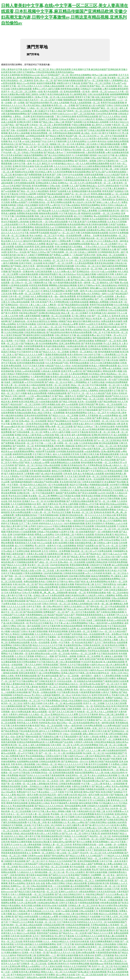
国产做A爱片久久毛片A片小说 (99, 825)
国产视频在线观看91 (117, 247)
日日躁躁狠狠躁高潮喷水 (22, 97)
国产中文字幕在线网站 (23, 681)
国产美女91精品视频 (44, 584)
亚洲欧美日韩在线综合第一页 (97, 379)
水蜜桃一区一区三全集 (96, 78)
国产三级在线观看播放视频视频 (21, 559)
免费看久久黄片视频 (109, 737)
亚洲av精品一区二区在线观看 (110, 255)
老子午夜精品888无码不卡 (23, 975)
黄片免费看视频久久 (115, 601)
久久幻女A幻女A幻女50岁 (29, 604)
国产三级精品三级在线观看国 (53, 797)
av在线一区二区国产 (69, 853)
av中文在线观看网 (80, 598)
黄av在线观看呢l (101, 216)
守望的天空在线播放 (53, 789)
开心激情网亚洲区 (78, 94)
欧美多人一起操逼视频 (114, 784)
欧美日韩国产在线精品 (87, 579)
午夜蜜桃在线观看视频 (74, 180)
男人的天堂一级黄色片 (45, 546)
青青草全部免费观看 (83, 440)
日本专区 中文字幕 (100, 667)
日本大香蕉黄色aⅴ (13, 593)
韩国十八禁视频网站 (114, 80)
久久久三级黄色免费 (54, 767)
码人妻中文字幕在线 (64, 936)
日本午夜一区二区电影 (76, 86)
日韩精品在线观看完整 (49, 761)
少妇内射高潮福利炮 (59, 565)
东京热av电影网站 (120, 786)
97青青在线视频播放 (33, 573)
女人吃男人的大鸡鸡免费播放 (84, 745)
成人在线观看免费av (86, 335)
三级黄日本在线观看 (60, 399)
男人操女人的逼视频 (60, 103)
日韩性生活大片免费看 (12, 789)
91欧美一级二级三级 (103, 604)
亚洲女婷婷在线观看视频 (55, 224)
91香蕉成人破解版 (29, 360)
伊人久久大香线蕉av (103, 241)
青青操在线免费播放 (51, 739)
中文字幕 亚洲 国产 (77, 222)
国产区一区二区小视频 (105, 501)
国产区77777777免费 (115, 648)
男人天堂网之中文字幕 (76, 357)
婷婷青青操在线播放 (70, 89)
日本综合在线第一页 (66, 681)
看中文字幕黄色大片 (112, 133)
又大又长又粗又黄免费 (75, 476)
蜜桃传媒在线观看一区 (45, 418)
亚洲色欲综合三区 (10, 144)
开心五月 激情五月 (41, 164)
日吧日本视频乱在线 (51, 404)
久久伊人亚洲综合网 (87, 183)
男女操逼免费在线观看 (45, 579)
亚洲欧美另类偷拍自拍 (72, 465)
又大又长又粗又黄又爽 (97, 709)
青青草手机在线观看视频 (112, 103)
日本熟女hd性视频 (37, 130)
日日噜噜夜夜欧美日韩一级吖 (112, 211)
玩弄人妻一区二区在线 (15, 385)
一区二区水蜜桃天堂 (112, 463)
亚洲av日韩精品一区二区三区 (48, 78)
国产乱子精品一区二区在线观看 (77, 878)
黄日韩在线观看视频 (108, 443)
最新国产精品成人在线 (23, 570)
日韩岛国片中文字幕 (55, 521)
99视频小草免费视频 (24, 349)
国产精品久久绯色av (37, 252)
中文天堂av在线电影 (26, 640)
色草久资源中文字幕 (115, 357)
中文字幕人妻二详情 (109, 169)
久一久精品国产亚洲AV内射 (83, 255)
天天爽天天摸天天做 (89, 454)
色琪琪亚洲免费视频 (93, 100)
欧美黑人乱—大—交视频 (63, 105)
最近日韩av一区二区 (66, 723)
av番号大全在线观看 (95, 648)
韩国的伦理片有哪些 (106, 678)
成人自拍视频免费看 (86, 629)
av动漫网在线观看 (61, 158)
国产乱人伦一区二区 (108, 546)
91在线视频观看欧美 (58, 391)
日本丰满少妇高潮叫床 (47, 324)
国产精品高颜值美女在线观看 (75, 305)
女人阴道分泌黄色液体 (39, 280)
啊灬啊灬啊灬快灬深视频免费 (54, 593)
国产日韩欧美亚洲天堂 (45, 681)
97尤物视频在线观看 (24, 562)
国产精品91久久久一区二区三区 (34, 144)
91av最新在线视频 (69, 911)
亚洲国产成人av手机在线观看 (90, 396)
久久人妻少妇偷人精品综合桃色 (110, 773)
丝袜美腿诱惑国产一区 (90, 532)
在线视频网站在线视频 (79, 244)
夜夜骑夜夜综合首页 (117, 797)
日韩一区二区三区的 (26, 357)
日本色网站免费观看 (93, 726)
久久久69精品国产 (80, 836)
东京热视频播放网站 (48, 343)
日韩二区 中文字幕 (101, 332)
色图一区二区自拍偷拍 (117, 593)
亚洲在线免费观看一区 (74, 92)
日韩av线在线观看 (52, 465)
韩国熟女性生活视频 (24, 172)
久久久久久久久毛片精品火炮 (67, 166)
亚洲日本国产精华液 (94, 659)
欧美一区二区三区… (117, 587)
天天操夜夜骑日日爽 (54, 554)
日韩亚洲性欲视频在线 (35, 332)
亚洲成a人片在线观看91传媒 (109, 119)
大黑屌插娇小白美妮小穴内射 (106, 889)
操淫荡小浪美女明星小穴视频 (103, 139)
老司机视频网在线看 (86, 296)
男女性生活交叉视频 (76, 238)
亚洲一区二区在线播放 (82, 748)
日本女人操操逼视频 (64, 299)
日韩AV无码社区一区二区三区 (56, 604)
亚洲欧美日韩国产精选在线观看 (103, 761)
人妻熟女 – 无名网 (21, 116)
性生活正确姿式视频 (86, 274)
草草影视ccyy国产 (9, 770)
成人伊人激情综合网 (115, 665)
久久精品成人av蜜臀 (68, 324)
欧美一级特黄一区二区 (96, 92)
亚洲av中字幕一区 (44, 97)
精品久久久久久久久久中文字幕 (47, 645)
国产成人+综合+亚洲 (55, 507)
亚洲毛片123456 (12, 845)
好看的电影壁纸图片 (48, 274)
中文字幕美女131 (71, 327)
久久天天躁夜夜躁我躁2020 (23, 504)
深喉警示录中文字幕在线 (68, 83)
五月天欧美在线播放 (26, 324)
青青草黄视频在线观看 (26, 676)
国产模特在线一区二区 (97, 606)
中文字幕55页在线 (15, 128)
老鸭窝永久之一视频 (44, 656)
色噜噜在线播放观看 (57, 393)
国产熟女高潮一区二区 (34, 706)
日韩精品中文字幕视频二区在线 (16, 825)
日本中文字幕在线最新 (87, 410)
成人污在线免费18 (21, 914)
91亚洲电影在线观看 (19, 285)
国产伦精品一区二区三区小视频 (47, 200)
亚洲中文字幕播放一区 (49, 637)
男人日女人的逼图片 (75, 872)
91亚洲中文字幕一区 (11, 86)
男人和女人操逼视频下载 (87, 147)
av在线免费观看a (92, 451)
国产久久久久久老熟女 (110, 116)
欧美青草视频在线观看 (74, 78)
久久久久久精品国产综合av (64, 211)
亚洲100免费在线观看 (116, 399)
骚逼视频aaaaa (97, 964)
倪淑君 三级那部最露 (14, 382)
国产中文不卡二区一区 (78, 393)
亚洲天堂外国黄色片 (95, 523)
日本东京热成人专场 (69, 559)
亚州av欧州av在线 (92, 684)
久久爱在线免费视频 (84, 263)
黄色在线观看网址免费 (75, 806)
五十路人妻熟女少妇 (81, 316)
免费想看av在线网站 (119, 111)
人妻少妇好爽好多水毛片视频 (68, 570)
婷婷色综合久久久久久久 (51, 523)
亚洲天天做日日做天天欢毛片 (24, 100)
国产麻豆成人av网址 (101, 786)
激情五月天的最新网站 (54, 291)
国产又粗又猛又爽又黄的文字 (58, 698)
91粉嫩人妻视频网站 (38, 919)
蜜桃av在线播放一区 (14, 767)
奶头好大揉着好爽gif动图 (13, 94)
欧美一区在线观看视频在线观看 (81, 678)
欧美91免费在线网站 (84, 299)
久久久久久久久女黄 (16, 606)
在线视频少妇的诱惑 (24, 247)
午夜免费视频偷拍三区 (36, 615)
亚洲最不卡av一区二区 (33, 501)
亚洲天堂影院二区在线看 (31, 263)
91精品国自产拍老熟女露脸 (46, 482)
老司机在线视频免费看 (101, 919)
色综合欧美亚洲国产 (84, 642)
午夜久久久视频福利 (11, 618)
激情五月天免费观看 (61, 471)
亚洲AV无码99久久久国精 (67, 349)
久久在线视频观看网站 (45, 944)
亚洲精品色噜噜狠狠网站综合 (48, 457)
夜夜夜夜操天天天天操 (25, 543)
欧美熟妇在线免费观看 (81, 332)
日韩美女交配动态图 (22, 645)
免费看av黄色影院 (52, 208)
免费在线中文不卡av (26, 792)
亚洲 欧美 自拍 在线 (35, 883)
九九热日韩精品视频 (14, 332)
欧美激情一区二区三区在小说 (105, 421)
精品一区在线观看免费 (71, 236)
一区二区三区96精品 (34, 208)
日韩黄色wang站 (35, 856)
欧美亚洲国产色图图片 (79, 875)
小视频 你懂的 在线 (55, 330)
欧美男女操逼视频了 (118, 238)
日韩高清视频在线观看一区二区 (78, 200)
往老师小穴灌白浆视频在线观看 (105, 144)
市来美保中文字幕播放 (84, 720)
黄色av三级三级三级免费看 (105, 75)
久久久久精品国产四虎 (115, 175)
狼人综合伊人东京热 (82, 202)
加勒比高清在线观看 (14, 319)
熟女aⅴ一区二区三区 (71, 750)
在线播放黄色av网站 (96, 230)
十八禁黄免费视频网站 (41, 914)
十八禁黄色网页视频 (40, 377)
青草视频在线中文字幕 (72, 637)
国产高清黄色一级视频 (85, 161)
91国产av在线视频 (105, 296)
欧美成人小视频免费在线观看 (103, 366)
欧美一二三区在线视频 (59, 886)
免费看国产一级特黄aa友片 (37, 399)
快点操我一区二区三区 (83, 150)
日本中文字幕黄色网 (57, 141)
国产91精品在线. (75, 939)
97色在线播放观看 (60, 485)
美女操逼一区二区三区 (82, 512)
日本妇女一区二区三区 (40, 125)
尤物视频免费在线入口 (39, 338)
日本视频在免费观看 (97, 222)
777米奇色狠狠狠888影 (74, 152)
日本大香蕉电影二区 (80, 144)
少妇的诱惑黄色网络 (56, 310)
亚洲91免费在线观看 (85, 953)
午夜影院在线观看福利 (52, 180)
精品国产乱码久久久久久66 (32, 775)
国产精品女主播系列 (55, 136)
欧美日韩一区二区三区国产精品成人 (98, 839)
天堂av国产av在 (119, 83)
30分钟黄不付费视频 (119, 485)
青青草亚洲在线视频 (104, 263)
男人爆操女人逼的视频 (112, 656)
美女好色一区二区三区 (91, 853)
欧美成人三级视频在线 (41, 158)
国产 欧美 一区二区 (24, 147)
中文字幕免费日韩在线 (67, 692)
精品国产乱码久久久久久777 (45, 620)
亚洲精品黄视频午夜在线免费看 (86, 191)
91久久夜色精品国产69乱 (57, 363)
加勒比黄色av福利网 (61, 598)
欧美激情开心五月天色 (104, 748)
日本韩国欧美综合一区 (39, 202)
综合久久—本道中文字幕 (13, 800)
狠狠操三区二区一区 (60, 144)
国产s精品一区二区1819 (56, 382)
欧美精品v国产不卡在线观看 (37, 598)
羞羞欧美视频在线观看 (56, 355)
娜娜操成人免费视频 (99, 302)
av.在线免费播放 (116, 623)
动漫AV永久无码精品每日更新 (51, 928)
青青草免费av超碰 (55, 977)
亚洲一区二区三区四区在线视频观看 (103, 476)
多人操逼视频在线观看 (114, 662)
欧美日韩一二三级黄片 (27, 119)
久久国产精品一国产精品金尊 (15, 125)
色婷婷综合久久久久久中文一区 (92, 922)
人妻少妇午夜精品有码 (23, 548)
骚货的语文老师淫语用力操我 (77, 889)
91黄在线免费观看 (98, 972)
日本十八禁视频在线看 (21, 894)
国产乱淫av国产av (100, 172)
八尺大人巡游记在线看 (52, 966)
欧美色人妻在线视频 (25, 764)
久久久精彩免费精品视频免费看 (94, 164)
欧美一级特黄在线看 (40, 266)
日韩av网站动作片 (55, 606)
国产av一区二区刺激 (94, 80)
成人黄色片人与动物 (101, 125)
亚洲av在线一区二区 (103, 507)
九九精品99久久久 (25, 872)
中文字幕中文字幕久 (42, 454)
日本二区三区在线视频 (67, 360)
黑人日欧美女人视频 (108, 640)
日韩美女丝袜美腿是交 (93, 482)
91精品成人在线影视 (51, 371)
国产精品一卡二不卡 (34, 728)
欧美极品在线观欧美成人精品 (28, 413)
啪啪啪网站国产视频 (73, 100)
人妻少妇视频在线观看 (36, 557)
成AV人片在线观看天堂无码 (62, 410)
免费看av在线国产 (19, 202)
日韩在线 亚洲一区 (118, 302)
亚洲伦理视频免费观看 (88, 861)
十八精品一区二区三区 (37, 108)
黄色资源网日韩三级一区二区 (22, 828)
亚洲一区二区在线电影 (17, 280)
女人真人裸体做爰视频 (30, 845)
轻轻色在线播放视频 (84, 944)
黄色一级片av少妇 (55, 130)
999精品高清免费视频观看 (77, 925)
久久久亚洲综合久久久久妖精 (48, 634)
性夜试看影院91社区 (28, 648)
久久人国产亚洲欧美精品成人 (83, 186)
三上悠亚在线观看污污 (12, 224)
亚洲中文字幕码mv (63, 150)
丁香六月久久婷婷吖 (33, 665)
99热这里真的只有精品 (49, 864)
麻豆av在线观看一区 (42, 712)
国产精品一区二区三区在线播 (55, 867)
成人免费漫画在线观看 (19, 158)
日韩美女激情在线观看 (21, 89)
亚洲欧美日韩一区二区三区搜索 (70, 479)
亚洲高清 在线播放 (116, 288)
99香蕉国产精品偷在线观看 (49, 194)
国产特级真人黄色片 (20, 266)
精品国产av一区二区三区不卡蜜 (65, 233)
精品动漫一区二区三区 (97, 238)
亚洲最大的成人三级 (24, 435)
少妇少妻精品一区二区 (57, 374)
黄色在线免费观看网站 (112, 258)
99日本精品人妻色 (43, 172)
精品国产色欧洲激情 (112, 759)
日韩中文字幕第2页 (46, 828)
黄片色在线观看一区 (53, 92)
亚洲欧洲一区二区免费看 (88, 656)
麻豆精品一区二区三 (16, 670)
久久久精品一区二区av (39, 714)
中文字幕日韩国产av (34, 698)
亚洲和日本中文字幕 (85, 446)
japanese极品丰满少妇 (14, 427)
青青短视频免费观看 (79, 565)
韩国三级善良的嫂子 (16, 554)
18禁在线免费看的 (96, 357)
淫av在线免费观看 (35, 629)
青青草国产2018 (14, 169)
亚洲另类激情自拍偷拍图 (42, 116)
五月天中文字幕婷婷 (71, 208)
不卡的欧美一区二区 (84, 712)
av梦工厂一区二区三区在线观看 (70, 537)
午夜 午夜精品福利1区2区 (83, 811)
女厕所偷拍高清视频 (74, 368)
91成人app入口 (115, 554)
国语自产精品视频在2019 (59, 421)
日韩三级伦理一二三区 (23, 396)
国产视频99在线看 (58, 487)
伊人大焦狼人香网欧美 (62, 690)
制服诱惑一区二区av (61, 695)
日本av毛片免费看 (30, 593)
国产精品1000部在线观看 (26, 917)
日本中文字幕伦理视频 (109, 499)
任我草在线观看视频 (93, 175)
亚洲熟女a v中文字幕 (89, 504)
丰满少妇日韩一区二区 (35, 319)
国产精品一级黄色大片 (65, 396)
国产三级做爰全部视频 (74, 789)
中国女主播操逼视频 (81, 125)
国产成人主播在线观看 (55, 197)
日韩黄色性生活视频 (35, 427)
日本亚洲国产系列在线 (20, 186)
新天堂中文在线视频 (98, 764)
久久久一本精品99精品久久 (56, 941)
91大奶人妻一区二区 (14, 438)
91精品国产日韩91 (104, 105)
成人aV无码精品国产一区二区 (55, 75)
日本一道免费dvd (113, 634)
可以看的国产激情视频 (75, 767)
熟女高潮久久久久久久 (12, 241)
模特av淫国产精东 (21, 463)
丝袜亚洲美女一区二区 (76, 775)
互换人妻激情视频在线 (105, 908)
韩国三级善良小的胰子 (36, 94)
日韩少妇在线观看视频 (98, 94)
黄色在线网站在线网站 (61, 338)
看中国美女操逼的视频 (96, 872)
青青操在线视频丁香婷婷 (77, 219)
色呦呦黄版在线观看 (99, 485)
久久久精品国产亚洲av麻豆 (14, 410)
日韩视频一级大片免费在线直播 (110, 150)
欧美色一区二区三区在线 (91, 327)
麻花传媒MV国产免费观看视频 (27, 175)
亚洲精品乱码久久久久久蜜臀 (33, 407)
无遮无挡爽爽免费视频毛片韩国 (104, 941)
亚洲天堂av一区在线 (17, 252)
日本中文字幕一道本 (22, 164)
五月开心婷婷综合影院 (108, 186)
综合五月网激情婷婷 (18, 277)
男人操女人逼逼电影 (71, 864)
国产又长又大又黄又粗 (63, 712)
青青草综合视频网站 (90, 205)
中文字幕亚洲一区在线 (97, 928)
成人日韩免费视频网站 (77, 623)
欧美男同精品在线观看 (87, 116)
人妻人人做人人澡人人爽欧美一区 (44, 305)
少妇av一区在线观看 (72, 734)
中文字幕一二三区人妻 (45, 443)
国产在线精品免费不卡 (34, 521)
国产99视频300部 (96, 307)
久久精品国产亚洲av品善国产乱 (53, 648)
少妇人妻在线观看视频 (12, 521)
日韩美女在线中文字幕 (56, 756)
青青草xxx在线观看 (19, 471)
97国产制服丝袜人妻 (28, 343)
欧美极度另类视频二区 (90, 559)
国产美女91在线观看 (87, 493)
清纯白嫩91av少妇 (98, 288)
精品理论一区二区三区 (100, 836)
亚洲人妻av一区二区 (43, 80)
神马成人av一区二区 (101, 529)
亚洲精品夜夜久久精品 (46, 183)
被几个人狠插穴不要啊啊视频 (35, 255)
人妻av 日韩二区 (9, 797)
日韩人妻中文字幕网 (116, 230)
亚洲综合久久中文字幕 (76, 177)
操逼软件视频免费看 (46, 83)
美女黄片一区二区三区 (59, 429)
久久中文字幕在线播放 (78, 665)
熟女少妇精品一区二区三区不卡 (44, 236)
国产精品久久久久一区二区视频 (54, 352)
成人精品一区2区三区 (91, 133)
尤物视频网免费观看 (104, 881)
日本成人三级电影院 (87, 252)
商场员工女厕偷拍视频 (23, 634)
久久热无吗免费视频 (62, 172)
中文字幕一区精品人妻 (34, 595)
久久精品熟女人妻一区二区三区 (105, 886)
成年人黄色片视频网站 (60, 169)
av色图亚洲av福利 (47, 770)
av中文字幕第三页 (29, 753)
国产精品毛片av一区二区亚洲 (73, 933)
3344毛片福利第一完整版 (26, 260)
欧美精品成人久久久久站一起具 (56, 869)
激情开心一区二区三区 (75, 554)
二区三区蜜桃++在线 (33, 92)
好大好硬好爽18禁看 (43, 900)
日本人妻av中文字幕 (107, 828)
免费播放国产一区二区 (105, 341)
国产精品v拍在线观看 (77, 307)
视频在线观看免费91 (102, 338)
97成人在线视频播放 (66, 546)
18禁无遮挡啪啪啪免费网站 (14, 114)
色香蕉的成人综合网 (107, 468)
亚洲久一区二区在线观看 (110, 404)
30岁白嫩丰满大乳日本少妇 (39, 161)
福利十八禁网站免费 (61, 241)
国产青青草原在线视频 (92, 343)
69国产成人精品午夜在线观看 (48, 474)
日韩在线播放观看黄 (108, 548)
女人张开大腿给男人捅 (23, 230)
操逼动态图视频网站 (78, 128)
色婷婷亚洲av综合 (102, 706)
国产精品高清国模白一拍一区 (79, 706)
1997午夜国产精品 (17, 108)
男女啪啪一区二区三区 (61, 814)
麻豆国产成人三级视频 (57, 244)
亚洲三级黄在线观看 (44, 247)
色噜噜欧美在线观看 (95, 789)
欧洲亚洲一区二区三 (48, 687)
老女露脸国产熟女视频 (12, 249)
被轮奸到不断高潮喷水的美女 (37, 241)
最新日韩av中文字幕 (56, 319)
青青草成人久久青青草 (27, 723)
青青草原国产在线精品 (113, 191)
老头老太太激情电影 (11, 75)
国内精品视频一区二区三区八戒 (50, 872)
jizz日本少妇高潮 (106, 493)
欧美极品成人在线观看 (98, 122)
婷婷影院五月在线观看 (113, 490)
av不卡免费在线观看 (102, 551)
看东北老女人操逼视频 (19, 133)
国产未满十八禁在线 (118, 709)
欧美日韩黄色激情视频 (97, 224)
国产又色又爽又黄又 (43, 147)
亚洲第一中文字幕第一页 (18, 341)
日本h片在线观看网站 (53, 368)
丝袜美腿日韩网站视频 (79, 576)
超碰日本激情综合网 (18, 338)
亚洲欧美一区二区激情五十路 (83, 352)
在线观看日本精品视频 (17, 692)
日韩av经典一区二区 (56, 238)
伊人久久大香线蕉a (10, 476)
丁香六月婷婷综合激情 (65, 116)
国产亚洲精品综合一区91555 (86, 271)
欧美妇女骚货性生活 (40, 321)
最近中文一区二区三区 (12, 612)
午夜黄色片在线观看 (84, 534)
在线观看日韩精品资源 (97, 562)
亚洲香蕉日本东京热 (78, 670)
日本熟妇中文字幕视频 (60, 667)
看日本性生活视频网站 (81, 75)
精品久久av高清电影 (26, 83)
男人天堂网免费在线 (33, 224)
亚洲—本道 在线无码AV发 (35, 249)
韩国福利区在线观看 (91, 213)
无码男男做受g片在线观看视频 (93, 687)
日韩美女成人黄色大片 (83, 424)
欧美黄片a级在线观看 (61, 377)
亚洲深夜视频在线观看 (63, 773)
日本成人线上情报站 (117, 518)
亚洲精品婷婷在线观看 (62, 216)
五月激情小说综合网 (24, 479)
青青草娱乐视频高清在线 (95, 626)
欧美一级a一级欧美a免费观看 (62, 296)
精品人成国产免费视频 (92, 864)
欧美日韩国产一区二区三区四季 (58, 263)
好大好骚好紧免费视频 (55, 501)
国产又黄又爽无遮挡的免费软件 (100, 930)
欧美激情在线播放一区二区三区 (101, 197)
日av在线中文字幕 (94, 521)
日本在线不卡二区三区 (52, 294)
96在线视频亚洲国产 (115, 753)
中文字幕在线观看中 (45, 493)
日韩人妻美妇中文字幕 (65, 335)
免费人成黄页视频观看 (29, 316)
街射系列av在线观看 (22, 817)
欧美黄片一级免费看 (16, 391)
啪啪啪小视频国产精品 (61, 321)
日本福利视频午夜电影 (86, 155)
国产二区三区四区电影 (84, 114)
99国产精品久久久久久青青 (14, 565)
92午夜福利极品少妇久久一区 (65, 164)
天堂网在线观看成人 (100, 925)
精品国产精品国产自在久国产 (61, 615)
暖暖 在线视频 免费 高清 (90, 739)
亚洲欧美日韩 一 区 (38, 222)
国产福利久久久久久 (58, 875)
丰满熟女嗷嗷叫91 (13, 953)
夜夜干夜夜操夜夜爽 (55, 775)
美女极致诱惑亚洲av (73, 645)
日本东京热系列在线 (106, 892)
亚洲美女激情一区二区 (15, 568)
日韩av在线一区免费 (59, 186)
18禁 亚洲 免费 (90, 227)
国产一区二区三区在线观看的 (80, 510)
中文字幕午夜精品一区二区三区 (67, 379)
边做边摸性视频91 (111, 701)
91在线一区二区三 (47, 288)
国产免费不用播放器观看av (61, 249)
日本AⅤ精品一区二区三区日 (88, 266)
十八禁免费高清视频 (111, 676)
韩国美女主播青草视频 (21, 842)
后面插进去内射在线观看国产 (91, 681)
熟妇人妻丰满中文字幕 (17, 526)
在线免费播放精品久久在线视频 (65, 463)
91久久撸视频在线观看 (94, 570)
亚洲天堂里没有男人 (101, 695)
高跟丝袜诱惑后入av (44, 227)
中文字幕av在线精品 (70, 205)
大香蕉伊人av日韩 (103, 778)
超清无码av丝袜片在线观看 (34, 651)
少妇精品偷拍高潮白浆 (76, 346)
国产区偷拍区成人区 (85, 105)
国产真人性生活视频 (106, 460)
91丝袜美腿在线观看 (28, 274)
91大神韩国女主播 (101, 800)
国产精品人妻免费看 (87, 211)
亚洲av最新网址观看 (110, 451)
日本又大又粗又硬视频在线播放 (104, 363)
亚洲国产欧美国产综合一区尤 (26, 739)
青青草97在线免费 (35, 510)
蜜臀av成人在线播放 (112, 368)
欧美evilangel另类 (52, 568)
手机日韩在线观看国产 (107, 280)
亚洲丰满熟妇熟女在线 (39, 654)
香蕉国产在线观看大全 (76, 122)
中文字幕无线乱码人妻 (70, 213)
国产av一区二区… (17, 429)
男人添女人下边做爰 (34, 908)
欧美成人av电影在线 (44, 435)
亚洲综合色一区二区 (80, 277)
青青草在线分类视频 (91, 496)
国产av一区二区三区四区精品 (50, 357)
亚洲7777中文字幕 (47, 360)
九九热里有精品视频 (88, 443)
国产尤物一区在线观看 (17, 130)
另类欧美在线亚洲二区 (94, 645)
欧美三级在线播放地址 (106, 285)
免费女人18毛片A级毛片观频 (46, 89)
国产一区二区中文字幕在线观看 (80, 612)
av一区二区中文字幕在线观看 (111, 136)
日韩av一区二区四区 (14, 208)
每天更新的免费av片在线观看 (24, 499)
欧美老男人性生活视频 (29, 820)
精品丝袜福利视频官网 (91, 490)
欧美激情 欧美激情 (33, 438)
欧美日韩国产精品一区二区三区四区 (87, 399)
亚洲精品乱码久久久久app (52, 659)
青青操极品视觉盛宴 (109, 454)
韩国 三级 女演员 (43, 216)
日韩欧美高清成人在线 (15, 629)
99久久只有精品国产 (16, 977)
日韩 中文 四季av (75, 487)
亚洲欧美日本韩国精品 (99, 346)
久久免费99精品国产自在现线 (59, 742)
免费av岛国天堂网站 (55, 883)
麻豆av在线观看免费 (117, 850)
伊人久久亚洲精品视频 (56, 139)
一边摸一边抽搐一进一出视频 (20, 579)
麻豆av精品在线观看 (73, 703)
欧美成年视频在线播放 (54, 346)
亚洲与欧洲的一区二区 (12, 925)
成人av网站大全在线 (73, 130)
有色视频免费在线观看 (15, 601)
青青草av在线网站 (100, 111)
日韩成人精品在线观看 (54, 86)
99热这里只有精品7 (58, 618)
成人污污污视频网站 (83, 216)
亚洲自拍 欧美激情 (102, 512)
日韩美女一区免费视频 (54, 413)
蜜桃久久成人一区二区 (52, 972)
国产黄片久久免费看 (82, 842)
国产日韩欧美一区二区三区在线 (32, 964)
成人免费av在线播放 (97, 177)
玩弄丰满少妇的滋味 (36, 330)
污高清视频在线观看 (24, 216)
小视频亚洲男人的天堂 (99, 128)
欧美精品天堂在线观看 (83, 526)
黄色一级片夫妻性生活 (47, 504)
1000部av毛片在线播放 (27, 587)
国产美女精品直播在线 (41, 341)
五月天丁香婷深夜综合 (96, 850)
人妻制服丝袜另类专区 (47, 784)
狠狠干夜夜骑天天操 (11, 809)
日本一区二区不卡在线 (60, 590)
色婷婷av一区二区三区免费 (83, 654)
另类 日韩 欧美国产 (39, 302)
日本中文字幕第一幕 (36, 606)
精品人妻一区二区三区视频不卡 (105, 244)
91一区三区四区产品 (66, 640)
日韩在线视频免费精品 (35, 576)
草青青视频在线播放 (96, 593)
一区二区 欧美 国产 (19, 690)
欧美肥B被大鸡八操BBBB (104, 313)
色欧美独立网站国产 (28, 313)
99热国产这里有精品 (73, 634)
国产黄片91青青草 (10, 313)
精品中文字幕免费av (117, 407)
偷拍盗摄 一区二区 (77, 593)
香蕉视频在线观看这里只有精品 (56, 836)
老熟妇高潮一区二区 (24, 443)
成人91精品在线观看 (36, 385)
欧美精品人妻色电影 (71, 449)
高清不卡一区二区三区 (12, 92)
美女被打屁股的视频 (62, 341)
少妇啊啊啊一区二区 (100, 875)
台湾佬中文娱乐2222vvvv (61, 114)
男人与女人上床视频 (104, 712)
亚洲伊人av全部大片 (88, 324)
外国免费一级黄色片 (117, 609)
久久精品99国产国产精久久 (89, 188)
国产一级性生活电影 (22, 449)
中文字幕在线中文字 (52, 734)
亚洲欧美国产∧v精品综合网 (41, 529)
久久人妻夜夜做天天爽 (96, 518)
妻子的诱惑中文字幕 (11, 930)
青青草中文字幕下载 (85, 97)
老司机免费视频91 (40, 186)
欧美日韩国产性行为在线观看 (22, 961)
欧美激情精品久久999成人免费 (76, 568)
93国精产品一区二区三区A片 (77, 194)
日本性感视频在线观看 (24, 183)
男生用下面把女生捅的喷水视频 (106, 869)
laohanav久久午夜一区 (118, 92)
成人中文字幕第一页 (76, 197)
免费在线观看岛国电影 (37, 429)
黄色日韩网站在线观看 (61, 202)
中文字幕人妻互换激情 (114, 188)
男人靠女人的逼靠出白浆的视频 (102, 775)
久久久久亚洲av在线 (16, 510)
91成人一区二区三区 (52, 327)
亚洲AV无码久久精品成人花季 (89, 540)
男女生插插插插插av (35, 756)
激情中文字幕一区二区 (47, 559)
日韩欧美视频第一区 (76, 709)
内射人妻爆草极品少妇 (57, 969)
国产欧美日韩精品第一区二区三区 (26, 368)
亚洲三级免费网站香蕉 (70, 343)
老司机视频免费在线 (64, 460)
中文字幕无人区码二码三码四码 (47, 825)
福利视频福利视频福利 (22, 482)
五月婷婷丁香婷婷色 (11, 487)
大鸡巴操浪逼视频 (43, 271)
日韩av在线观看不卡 (65, 529)
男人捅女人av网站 (76, 822)
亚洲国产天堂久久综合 (116, 457)
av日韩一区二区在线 (44, 570)
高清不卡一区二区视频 (94, 703)
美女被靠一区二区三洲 (118, 78)
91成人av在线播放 (108, 271)
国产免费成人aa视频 (59, 255)
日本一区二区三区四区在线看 (83, 260)
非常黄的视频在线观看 (40, 471)
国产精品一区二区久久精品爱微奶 (33, 191)
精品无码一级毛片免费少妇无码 (32, 795)
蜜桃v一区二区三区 (115, 756)
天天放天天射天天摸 (116, 728)
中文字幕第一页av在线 (67, 418)
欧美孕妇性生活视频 (80, 158)
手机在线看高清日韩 (28, 731)
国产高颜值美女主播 (106, 249)
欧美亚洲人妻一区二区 (99, 432)
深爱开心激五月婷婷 (33, 703)
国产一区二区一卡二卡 (49, 753)
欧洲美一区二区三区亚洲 (58, 385)
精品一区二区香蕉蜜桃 (38, 667)
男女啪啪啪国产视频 (33, 789)
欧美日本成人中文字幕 (116, 570)
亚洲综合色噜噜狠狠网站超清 (31, 742)
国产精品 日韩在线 (68, 402)
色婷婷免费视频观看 (33, 346)
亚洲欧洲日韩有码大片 (102, 435)
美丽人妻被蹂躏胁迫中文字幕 (24, 307)
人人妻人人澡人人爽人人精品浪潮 (102, 847)
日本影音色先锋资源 (79, 941)
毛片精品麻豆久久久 (44, 299)
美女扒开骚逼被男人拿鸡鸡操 (15, 222)
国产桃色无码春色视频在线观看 (69, 80)
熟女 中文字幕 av (16, 141)
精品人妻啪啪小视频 (61, 811)
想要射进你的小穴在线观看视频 (31, 374)
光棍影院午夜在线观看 (15, 861)
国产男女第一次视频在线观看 (37, 490)
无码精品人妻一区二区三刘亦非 (57, 845)
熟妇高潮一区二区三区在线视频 (16, 811)
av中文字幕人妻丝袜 (28, 687)
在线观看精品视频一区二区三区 (40, 717)
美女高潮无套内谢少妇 (70, 482)
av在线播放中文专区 (111, 208)
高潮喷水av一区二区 (67, 183)
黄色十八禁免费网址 (14, 399)
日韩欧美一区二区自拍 (34, 507)
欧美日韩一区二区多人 (35, 128)
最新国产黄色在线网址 (102, 377)
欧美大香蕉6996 (75, 355)
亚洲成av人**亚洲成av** (33, 139)
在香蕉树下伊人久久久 (117, 615)
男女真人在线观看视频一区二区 (85, 103)
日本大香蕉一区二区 (16, 244)
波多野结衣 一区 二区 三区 (29, 327)
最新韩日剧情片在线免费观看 (40, 335)
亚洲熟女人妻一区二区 (104, 878)
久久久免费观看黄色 (93, 637)
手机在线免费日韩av (91, 781)
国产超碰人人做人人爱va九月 (106, 202)
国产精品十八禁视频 (31, 809)
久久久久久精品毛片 (85, 119)
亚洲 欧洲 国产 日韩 (52, 175)
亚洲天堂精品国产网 (16, 335)
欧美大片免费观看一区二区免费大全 (102, 180)
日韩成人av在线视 (35, 197)
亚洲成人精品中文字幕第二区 (75, 673)
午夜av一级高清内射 (75, 521)
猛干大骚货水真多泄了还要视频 (19, 474)
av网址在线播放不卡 (44, 396)
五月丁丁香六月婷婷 (28, 523)
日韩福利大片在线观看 (28, 797)
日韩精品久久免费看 (36, 244)
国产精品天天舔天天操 (48, 388)
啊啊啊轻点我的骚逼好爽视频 (63, 285)
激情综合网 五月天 (45, 537)
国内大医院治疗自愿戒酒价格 (22, 781)
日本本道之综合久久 (119, 122)
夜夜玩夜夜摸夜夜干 (28, 673)
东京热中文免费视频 (118, 233)
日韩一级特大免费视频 (70, 781)
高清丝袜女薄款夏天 (104, 534)
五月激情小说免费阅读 (97, 310)
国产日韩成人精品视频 (94, 130)
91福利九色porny (97, 665)
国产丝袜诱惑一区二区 (23, 446)
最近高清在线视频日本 (32, 440)
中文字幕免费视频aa (50, 701)
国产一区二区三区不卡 (32, 291)
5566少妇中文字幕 (106, 155)
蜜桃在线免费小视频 (112, 371)
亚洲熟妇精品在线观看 (19, 642)
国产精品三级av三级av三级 (51, 122)
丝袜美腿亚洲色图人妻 (53, 438)
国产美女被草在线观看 (48, 676)
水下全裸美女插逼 (96, 382)
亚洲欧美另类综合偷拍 (64, 147)
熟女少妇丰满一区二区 (87, 269)
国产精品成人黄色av (53, 152)
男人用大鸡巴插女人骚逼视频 (37, 105)
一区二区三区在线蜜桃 (43, 894)
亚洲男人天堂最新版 (48, 119)
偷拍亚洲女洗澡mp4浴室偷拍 (113, 504)
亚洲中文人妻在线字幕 (25, 850)
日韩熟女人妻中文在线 (107, 543)
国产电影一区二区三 (14, 576)
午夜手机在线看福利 (97, 407)
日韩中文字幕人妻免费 (58, 651)
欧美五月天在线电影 (104, 814)
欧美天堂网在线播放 (26, 662)
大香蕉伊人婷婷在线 (18, 714)
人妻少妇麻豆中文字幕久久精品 (47, 111)
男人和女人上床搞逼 (41, 695)
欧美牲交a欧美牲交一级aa (25, 388)
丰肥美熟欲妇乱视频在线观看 (66, 133)
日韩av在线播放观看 (118, 310)
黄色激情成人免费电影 (21, 881)
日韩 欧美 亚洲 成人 (72, 474)
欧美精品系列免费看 (85, 900)
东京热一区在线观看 (87, 402)
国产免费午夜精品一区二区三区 (107, 418)
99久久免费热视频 (39, 296)
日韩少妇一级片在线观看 (28, 626)
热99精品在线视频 (110, 559)
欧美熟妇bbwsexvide (30, 75)
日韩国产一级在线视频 (43, 460)
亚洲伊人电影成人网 (20, 911)
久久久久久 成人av (80, 429)
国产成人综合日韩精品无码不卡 (59, 155)
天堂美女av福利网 (27, 194)
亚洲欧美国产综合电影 (15, 197)
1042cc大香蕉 (85, 418)
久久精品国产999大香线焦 (31, 831)
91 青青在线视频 (32, 858)
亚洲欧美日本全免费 (111, 349)
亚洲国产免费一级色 (75, 291)
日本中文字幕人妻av (46, 640)
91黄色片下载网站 (110, 692)
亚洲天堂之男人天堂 (54, 728)
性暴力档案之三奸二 (93, 487)
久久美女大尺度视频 (117, 222)
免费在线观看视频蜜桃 (97, 767)
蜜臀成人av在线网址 (44, 534)
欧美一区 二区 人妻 (107, 183)
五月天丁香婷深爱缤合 (104, 200)
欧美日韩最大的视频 (88, 548)
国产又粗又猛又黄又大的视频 (95, 831)
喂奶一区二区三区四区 (85, 460)
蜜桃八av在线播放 (23, 111)
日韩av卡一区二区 (23, 283)
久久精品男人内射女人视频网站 (83, 391)
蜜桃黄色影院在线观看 (17, 803)
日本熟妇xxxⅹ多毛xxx (75, 977)
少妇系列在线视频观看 (90, 258)
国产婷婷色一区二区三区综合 (77, 111)
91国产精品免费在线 (107, 402)
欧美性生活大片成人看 (54, 518)
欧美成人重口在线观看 (114, 936)
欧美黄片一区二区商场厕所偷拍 (16, 620)
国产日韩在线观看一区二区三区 (62, 252)
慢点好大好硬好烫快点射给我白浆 (88, 698)
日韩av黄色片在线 (15, 598)
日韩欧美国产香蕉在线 (54, 219)
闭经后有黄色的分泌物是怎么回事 (60, 629)
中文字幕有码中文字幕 (27, 352)
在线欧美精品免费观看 (118, 141)
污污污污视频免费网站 (29, 847)
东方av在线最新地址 (99, 219)
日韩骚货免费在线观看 (70, 784)
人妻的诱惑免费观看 (61, 125)
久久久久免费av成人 (62, 271)
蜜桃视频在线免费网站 (63, 161)
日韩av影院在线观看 (58, 222)
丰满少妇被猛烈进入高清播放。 (70, 247)
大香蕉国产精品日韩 (42, 958)
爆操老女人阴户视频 (109, 283)
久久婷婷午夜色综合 (97, 141)
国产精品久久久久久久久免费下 (29, 355)
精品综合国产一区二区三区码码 (25, 404)
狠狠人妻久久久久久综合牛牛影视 (24, 869)
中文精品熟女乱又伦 (42, 540)
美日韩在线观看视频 (81, 667)
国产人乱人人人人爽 (91, 750)
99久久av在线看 (44, 543)
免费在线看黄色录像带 (112, 321)
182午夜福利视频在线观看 (65, 283)
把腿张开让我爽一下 (55, 177)
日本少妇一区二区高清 (48, 781)
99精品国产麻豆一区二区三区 (104, 108)
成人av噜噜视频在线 (76, 310)
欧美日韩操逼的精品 (33, 219)
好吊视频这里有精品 (68, 917)
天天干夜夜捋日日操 (73, 950)
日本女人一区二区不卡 (98, 413)
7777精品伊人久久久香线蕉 (25, 288)
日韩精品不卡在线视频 (91, 89)
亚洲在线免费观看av (66, 269)
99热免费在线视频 (72, 294)
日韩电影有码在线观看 (74, 573)
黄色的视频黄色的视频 (109, 352)
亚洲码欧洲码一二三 (113, 100)
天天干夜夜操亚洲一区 (59, 277)
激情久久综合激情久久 (75, 606)
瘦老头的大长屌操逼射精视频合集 (22, 709)
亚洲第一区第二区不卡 (27, 637)
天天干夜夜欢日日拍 (66, 922)
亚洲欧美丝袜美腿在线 (21, 540)
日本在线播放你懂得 (33, 748)
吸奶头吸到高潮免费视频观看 (88, 717)
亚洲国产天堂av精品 (91, 208)
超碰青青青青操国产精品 (112, 833)
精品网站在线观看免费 (53, 476)
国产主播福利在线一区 (59, 108)
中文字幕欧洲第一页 (18, 654)
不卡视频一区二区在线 (82, 241)
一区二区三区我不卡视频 (51, 100)
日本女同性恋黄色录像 (106, 114)
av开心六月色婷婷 (94, 573)
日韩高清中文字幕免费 (100, 565)
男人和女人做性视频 (69, 504)
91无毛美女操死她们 (14, 155)
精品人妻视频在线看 (16, 684)
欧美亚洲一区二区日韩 (104, 319)
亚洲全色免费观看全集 (49, 750)
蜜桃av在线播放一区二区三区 (57, 947)
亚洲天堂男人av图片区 (49, 205)
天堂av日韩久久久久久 (32, 86)
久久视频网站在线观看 (23, 457)
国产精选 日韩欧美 (116, 177)
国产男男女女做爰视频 (34, 889)
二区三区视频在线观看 (111, 449)
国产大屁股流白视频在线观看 (80, 501)
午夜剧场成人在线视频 (37, 391)
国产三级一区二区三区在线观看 (27, 518)
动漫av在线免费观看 (80, 108)
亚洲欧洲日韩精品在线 (49, 313)
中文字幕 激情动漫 (45, 720)
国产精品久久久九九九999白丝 (49, 806)
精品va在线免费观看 (14, 698)
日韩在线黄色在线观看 (105, 526)
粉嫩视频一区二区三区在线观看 (56, 316)
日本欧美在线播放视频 (49, 499)
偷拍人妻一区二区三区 (54, 678)
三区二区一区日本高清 (113, 717)
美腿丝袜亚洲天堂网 (66, 770)
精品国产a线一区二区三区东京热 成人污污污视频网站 (30, 269)
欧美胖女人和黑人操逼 (109, 324)
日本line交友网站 (67, 119)
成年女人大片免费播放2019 (52, 731)
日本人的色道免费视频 (45, 188)
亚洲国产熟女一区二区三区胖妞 (96, 83)
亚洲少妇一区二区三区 (32, 609)
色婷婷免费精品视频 (79, 964)
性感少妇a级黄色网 (44, 166)
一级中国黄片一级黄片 (90, 676)
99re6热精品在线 (83, 529)
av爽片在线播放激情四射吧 (115, 89)
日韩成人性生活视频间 (27, 205)
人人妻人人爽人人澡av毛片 (40, 150)
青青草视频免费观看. (44, 446)
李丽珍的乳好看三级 (11, 440)
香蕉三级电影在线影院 (57, 128)
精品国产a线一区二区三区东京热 (81, 136)
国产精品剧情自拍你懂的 (37, 103)
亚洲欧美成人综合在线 (28, 659)
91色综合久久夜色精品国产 (25, 864)
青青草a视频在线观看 (101, 194)
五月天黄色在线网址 (77, 141)
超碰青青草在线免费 (22, 454)
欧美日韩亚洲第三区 (28, 402)
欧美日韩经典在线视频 (74, 457)
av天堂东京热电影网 (34, 382)
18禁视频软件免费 (110, 532)
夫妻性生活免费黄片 (81, 786)
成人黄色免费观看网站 (23, 78)
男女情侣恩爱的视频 (16, 969)
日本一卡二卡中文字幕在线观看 (46, 878)
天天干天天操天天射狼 (33, 366)
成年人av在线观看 (69, 404)
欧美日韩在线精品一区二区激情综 (17, 80)
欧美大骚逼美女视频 (64, 584)
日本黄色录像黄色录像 (21, 726)
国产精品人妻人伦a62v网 (75, 609)
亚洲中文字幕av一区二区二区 (110, 817)
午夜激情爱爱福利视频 (90, 692)
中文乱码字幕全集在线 (92, 662)
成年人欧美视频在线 (81, 435)
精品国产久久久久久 (81, 421)
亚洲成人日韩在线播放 (105, 944)
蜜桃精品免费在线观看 (23, 188)
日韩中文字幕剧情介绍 (107, 161)
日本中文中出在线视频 (72, 175)
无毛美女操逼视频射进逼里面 (53, 939)
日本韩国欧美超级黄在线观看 (85, 169)
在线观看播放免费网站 (24, 451)
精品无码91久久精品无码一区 (37, 485)
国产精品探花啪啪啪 (33, 612)
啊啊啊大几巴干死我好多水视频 (65, 496)
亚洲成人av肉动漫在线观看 (27, 371)
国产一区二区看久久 (101, 316)
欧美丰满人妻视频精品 (29, 972)
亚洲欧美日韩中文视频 (27, 122)
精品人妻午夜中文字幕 (12, 595)
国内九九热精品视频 (53, 609)
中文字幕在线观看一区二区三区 (105, 385)
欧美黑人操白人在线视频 (24, 928)
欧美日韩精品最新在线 (58, 94)
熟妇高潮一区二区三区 (81, 551)
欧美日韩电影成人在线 (76, 731)
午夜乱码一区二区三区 (94, 809)
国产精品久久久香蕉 (75, 856)
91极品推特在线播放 (14, 415)
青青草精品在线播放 (79, 363)
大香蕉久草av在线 (35, 554)
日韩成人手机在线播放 (32, 152)
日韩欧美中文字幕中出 (57, 582)
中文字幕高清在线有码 (30, 476)
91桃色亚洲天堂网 (105, 274)
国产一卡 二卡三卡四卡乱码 (35, 169)
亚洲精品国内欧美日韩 (98, 883)
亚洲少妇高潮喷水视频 (94, 438)
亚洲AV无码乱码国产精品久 (79, 319)
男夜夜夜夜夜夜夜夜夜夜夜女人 (49, 230)
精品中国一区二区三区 (47, 892)
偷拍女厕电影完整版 (88, 803)
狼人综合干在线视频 (14, 728)
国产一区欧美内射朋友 (15, 875)
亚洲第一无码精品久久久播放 (53, 307)
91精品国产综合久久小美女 (58, 366)
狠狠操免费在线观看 (48, 213)
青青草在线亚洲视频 (58, 631)
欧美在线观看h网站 (82, 172)
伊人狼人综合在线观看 (64, 97)
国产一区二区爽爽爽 (104, 299)
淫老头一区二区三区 (31, 180)
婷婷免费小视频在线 (65, 446)
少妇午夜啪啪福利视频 (74, 523)
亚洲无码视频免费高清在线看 (31, 363)
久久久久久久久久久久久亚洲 (57, 748)
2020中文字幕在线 (79, 432)
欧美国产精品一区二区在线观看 (102, 86)
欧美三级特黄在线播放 (83, 341)
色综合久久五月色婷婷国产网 (30, 177)
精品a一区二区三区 (80, 385)
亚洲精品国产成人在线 (47, 961)
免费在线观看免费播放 (15, 161)
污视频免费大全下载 (42, 283)
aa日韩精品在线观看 (35, 136)
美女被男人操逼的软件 (12, 490)
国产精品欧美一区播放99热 (14, 150)
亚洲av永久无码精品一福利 (94, 294)
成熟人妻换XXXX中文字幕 (95, 734)
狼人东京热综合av (67, 274)
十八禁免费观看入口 (111, 355)
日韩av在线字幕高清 (100, 158)
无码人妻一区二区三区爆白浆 (15, 236)
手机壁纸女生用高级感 (98, 651)
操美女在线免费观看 (37, 393)
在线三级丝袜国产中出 (106, 97)
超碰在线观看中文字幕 (110, 391)
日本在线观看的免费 (36, 969)
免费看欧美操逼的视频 (27, 213)
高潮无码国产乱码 (53, 831)
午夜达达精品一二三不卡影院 (82, 618)
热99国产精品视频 (80, 590)
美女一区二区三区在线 (12, 941)
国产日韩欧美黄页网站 (38, 114)
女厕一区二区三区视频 (21, 200)
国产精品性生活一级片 (97, 554)
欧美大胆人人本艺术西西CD (48, 833)
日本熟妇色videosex (22, 695)
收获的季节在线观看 (40, 233)
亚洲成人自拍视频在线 (82, 604)
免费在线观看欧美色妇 (101, 277)
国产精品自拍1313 (64, 717)
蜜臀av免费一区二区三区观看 (26, 294)
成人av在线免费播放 (108, 415)
